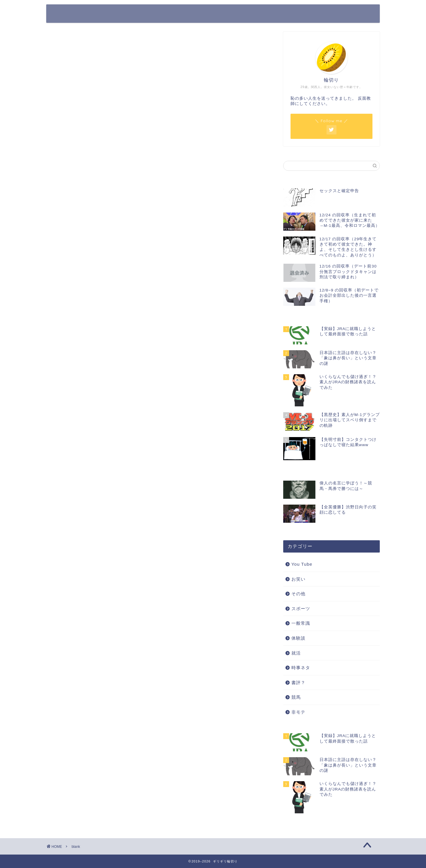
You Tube (302, 564)
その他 (298, 594)
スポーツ (301, 609)
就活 (296, 653)
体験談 (298, 638)
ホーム (258, 14)
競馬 (296, 697)
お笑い (298, 579)
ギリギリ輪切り (80, 13)
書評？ (298, 683)
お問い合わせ (342, 14)
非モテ (298, 712)
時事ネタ (301, 668)
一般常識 (301, 623)
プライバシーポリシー (297, 14)
